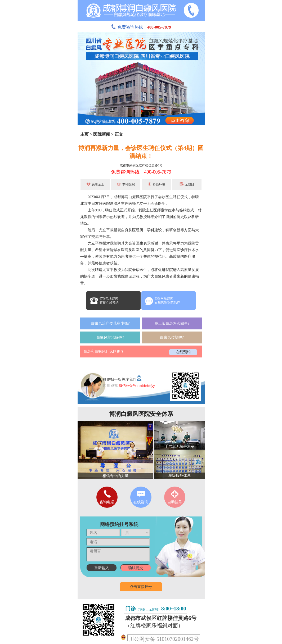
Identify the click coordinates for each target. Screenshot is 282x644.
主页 (84, 134)
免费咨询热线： (141, 27)
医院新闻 (102, 134)
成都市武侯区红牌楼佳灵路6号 (141, 165)
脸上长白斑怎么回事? (172, 323)
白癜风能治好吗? (110, 337)
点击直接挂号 (141, 587)
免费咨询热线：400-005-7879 (141, 172)
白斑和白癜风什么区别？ (104, 352)
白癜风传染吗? (172, 337)
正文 (119, 134)
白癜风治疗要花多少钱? (110, 323)
